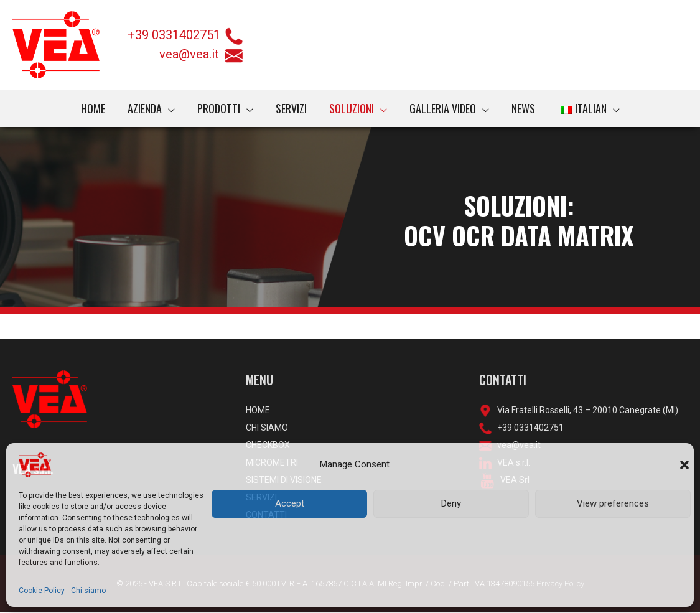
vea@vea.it (201, 54)
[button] (684, 465)
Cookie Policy (42, 591)
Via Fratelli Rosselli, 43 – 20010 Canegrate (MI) (585, 410)
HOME (258, 410)
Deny (451, 503)
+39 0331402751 (174, 35)
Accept (290, 503)
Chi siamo (88, 591)
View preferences (613, 503)
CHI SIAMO (267, 428)
